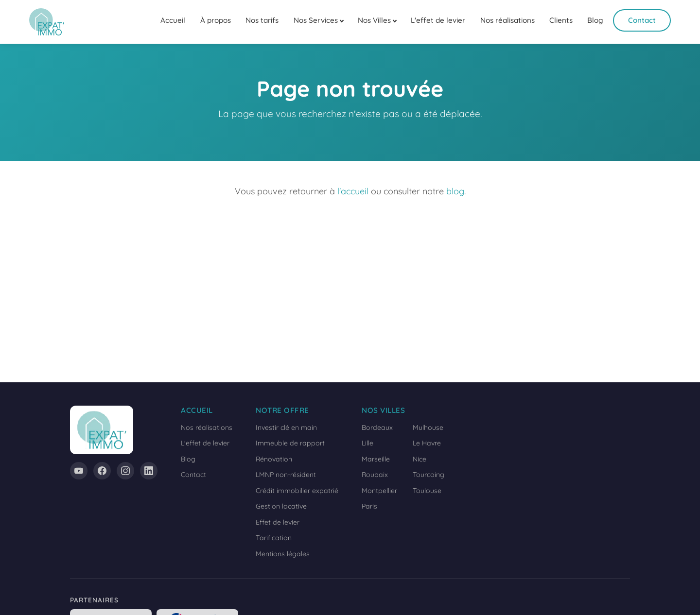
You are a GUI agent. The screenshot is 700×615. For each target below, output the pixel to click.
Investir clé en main (286, 427)
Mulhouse (428, 427)
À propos (216, 20)
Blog (595, 20)
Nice (420, 459)
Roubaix (375, 475)
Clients (561, 20)
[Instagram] (125, 471)
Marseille (376, 459)
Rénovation (274, 459)
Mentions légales (283, 554)
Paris (369, 506)
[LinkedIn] (149, 471)
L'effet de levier (438, 20)
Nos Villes (374, 20)
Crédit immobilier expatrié (297, 491)
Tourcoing (429, 475)
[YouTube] (79, 471)
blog (455, 191)
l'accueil (353, 191)
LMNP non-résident (286, 475)
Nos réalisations (507, 20)
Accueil (173, 20)
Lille (367, 443)
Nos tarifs (262, 20)
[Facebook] (102, 471)
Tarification (274, 538)
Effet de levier (278, 522)
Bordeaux (377, 427)
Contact (642, 20)
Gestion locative (281, 506)
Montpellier (379, 491)
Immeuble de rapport (290, 443)
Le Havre (427, 443)
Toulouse (427, 491)
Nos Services (316, 20)
